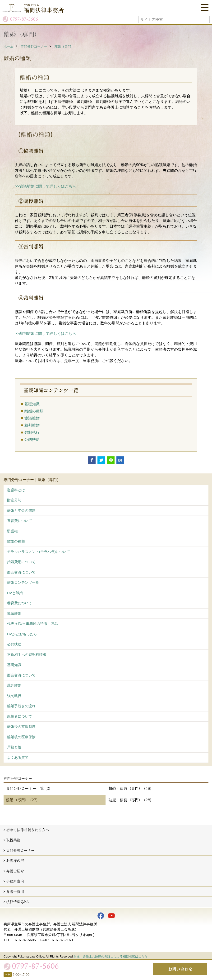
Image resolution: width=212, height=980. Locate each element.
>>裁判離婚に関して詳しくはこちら (45, 333)
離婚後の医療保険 (21, 737)
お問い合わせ (180, 969)
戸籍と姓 (14, 747)
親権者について (20, 716)
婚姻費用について (21, 562)
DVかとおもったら (22, 634)
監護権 (12, 531)
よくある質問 (18, 757)
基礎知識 (32, 404)
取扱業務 (13, 840)
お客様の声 (15, 861)
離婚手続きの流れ (21, 706)
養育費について (20, 521)
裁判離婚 (32, 425)
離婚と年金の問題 (21, 510)
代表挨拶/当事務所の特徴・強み (32, 624)
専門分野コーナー (34, 46)
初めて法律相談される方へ (28, 830)
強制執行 (32, 432)
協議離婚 (32, 418)
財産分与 (14, 500)
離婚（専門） (65, 46)
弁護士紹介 (15, 871)
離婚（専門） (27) (22, 800)
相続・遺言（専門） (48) (130, 788)
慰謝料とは (16, 490)
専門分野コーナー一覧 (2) (28, 788)
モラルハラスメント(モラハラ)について (39, 552)
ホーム (9, 46)
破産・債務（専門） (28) (130, 800)
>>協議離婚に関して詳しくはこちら (45, 186)
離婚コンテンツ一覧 (23, 582)
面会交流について (21, 572)
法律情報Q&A (18, 902)
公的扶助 (32, 439)
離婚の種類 (34, 411)
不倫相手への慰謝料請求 (27, 655)
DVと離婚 (15, 593)
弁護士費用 (15, 892)
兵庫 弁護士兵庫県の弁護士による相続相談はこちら (111, 956)
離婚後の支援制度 (21, 726)
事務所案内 (15, 881)
